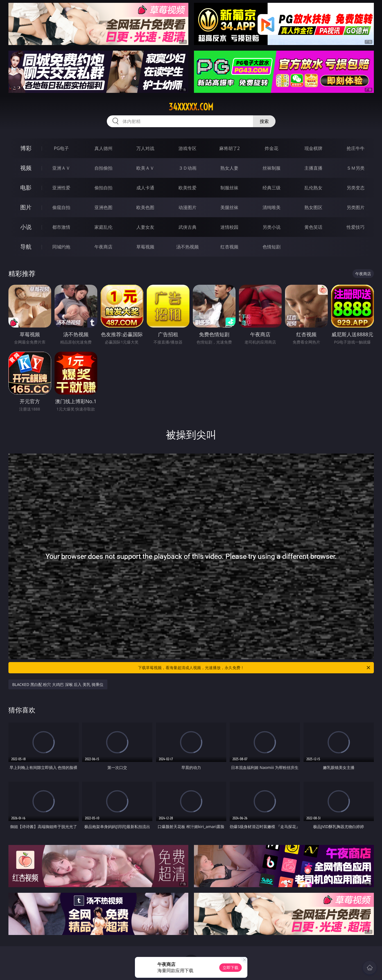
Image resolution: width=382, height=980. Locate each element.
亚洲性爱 (61, 188)
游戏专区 (187, 148)
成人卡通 (145, 188)
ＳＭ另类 (356, 168)
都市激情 (61, 227)
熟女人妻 (229, 168)
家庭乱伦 (103, 227)
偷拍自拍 (103, 188)
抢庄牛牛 (356, 148)
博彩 (26, 148)
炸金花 (272, 148)
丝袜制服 (272, 168)
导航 (26, 247)
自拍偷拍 (103, 168)
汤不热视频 (187, 247)
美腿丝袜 (229, 207)
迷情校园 (229, 227)
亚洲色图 (103, 207)
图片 (26, 207)
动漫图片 (187, 207)
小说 (26, 227)
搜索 (264, 121)
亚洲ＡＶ (61, 168)
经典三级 (272, 188)
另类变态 (356, 188)
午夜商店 (103, 247)
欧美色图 (145, 207)
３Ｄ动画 (187, 168)
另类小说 (272, 227)
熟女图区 (313, 207)
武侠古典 (187, 227)
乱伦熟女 (313, 188)
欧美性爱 (187, 188)
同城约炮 (61, 247)
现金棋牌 (313, 148)
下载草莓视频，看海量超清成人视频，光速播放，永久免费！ (255, 668)
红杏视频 (229, 247)
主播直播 (313, 168)
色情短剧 (272, 247)
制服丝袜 (229, 188)
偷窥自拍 (61, 207)
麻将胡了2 (230, 148)
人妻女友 (145, 227)
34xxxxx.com (191, 107)
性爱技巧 (356, 227)
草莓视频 (145, 247)
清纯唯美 (272, 207)
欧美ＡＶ (145, 168)
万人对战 (145, 148)
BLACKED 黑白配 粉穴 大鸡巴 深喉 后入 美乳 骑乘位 (58, 684)
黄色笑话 (313, 227)
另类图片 (356, 207)
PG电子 (61, 148)
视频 (26, 168)
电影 (26, 188)
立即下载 (230, 967)
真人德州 (103, 148)
